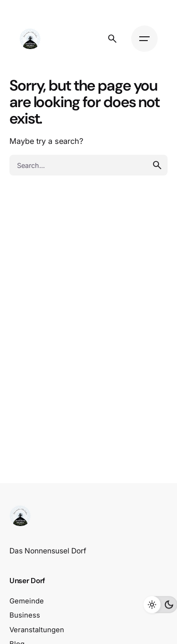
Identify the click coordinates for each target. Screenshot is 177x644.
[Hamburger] (144, 39)
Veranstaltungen (37, 630)
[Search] (112, 39)
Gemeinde (27, 601)
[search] (157, 165)
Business (25, 615)
